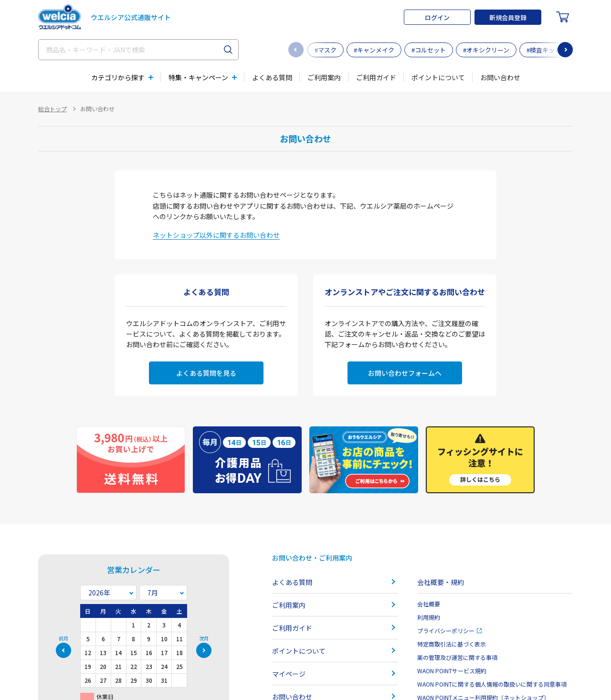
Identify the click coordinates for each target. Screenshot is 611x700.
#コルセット (429, 50)
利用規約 (429, 617)
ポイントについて (438, 77)
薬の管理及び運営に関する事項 (457, 657)
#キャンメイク (374, 50)
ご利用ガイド (376, 77)
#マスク (326, 50)
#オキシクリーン (486, 50)
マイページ (289, 674)
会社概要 (429, 604)
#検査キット (544, 50)
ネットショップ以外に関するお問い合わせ (216, 235)
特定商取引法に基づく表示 (452, 644)
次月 (204, 639)
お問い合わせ (500, 77)
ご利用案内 (324, 77)
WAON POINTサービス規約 (452, 671)
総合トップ (53, 109)
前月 (63, 639)
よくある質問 (272, 77)
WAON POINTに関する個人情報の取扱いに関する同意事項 (492, 684)
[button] (565, 50)
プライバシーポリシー (449, 631)
